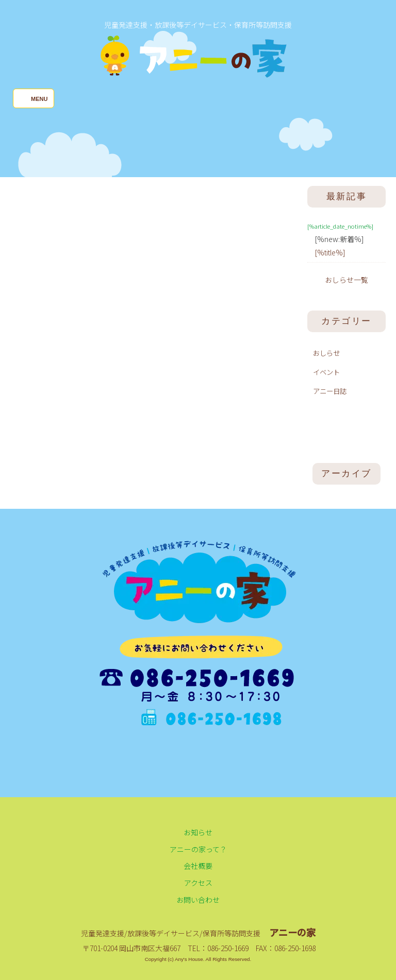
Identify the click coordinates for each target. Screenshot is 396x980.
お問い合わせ (198, 900)
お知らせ (198, 832)
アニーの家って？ (198, 849)
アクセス (198, 883)
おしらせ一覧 (346, 280)
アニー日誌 (330, 391)
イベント (326, 372)
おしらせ (326, 353)
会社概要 (198, 866)
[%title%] (330, 252)
